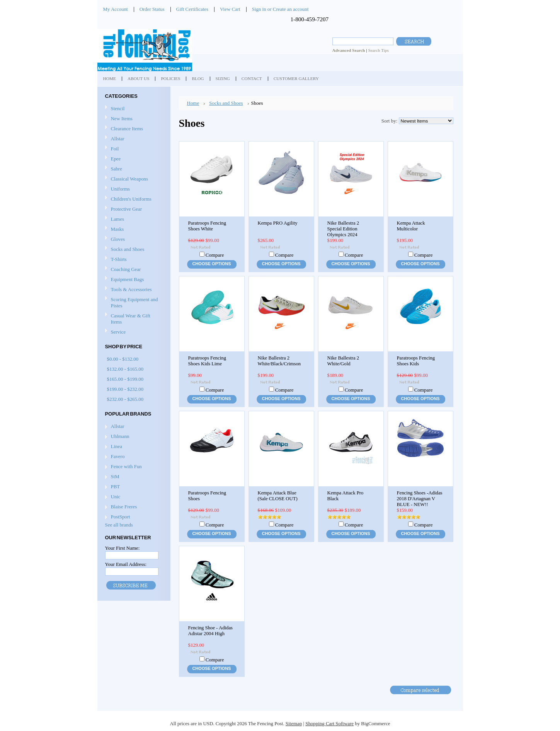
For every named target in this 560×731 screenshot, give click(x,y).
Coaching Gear (133, 270)
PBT (116, 486)
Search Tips (378, 50)
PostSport (121, 517)
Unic (116, 497)
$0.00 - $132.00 (123, 359)
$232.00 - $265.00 (125, 399)
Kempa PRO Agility (278, 223)
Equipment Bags (133, 280)
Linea (117, 446)
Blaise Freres (124, 507)
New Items (122, 118)
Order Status (152, 9)
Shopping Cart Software (329, 723)
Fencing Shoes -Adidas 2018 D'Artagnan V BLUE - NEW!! (420, 499)
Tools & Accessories (133, 290)
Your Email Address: (126, 564)
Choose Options (212, 264)
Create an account (291, 9)
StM (115, 476)
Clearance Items (127, 129)
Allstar (133, 139)
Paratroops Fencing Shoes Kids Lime (207, 361)
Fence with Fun (126, 466)
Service (118, 332)
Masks (133, 229)
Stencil (118, 108)
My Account (116, 9)
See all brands (119, 525)
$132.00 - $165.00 (125, 369)
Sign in (259, 9)
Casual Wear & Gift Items (133, 319)
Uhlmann (120, 436)
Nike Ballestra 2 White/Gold (343, 361)
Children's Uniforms (133, 199)
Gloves (133, 239)
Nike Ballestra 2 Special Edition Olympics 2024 (343, 229)
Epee (133, 159)
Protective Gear (133, 209)
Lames (133, 219)
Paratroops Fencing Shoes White (207, 226)
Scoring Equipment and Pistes (133, 302)
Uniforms (133, 189)
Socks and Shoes (133, 250)
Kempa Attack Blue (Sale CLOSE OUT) (278, 496)
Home (193, 103)
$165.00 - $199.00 (125, 379)
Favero (118, 456)
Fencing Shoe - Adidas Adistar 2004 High (211, 631)
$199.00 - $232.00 (125, 389)
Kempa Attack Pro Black (346, 496)
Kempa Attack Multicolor (411, 226)
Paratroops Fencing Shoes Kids (416, 361)
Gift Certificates (192, 9)
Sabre (133, 169)
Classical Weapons (133, 179)
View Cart (230, 9)
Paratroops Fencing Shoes (207, 496)
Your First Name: (123, 548)
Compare (215, 255)
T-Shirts (119, 259)
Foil (133, 149)
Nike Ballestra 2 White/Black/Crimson (279, 361)
